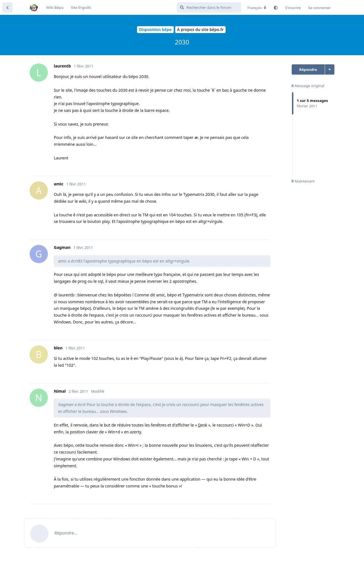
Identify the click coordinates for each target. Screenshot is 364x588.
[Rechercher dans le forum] (209, 7)
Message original (308, 86)
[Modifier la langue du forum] (257, 8)
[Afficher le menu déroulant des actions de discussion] (330, 69)
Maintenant (303, 181)
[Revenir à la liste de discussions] (7, 7)
